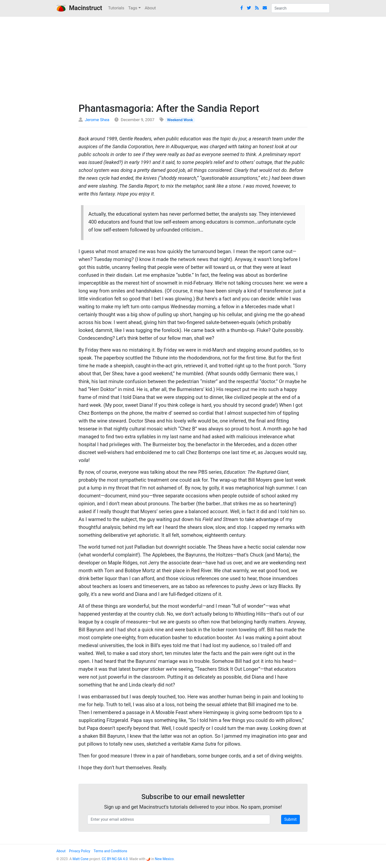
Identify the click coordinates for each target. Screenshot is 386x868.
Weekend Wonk (180, 120)
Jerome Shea (97, 120)
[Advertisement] (193, 58)
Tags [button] (133, 8)
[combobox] (300, 8)
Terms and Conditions (110, 851)
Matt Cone (81, 859)
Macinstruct (79, 8)
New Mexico (164, 859)
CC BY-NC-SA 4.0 (115, 859)
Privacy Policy (80, 851)
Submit (290, 819)
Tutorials (116, 8)
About (150, 8)
